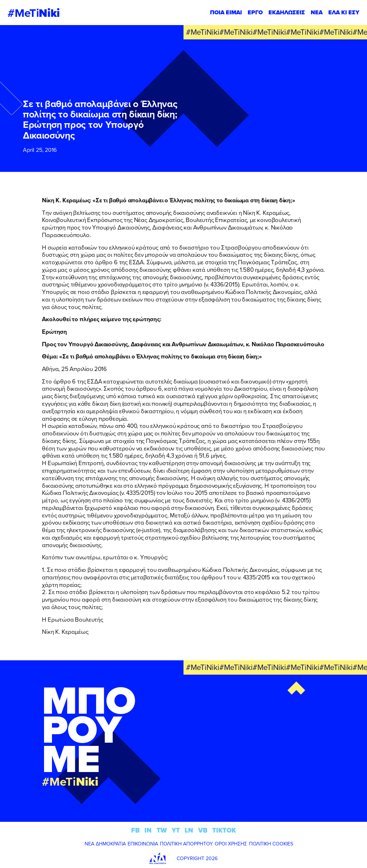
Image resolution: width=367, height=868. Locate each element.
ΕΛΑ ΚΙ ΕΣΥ (344, 12)
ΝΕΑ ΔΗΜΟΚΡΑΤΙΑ (105, 844)
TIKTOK (224, 830)
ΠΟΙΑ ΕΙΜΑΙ (226, 12)
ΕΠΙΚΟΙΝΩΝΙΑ (143, 844)
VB (203, 830)
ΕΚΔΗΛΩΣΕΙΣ (287, 12)
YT (176, 830)
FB (135, 830)
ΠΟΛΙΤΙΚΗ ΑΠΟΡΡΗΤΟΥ (186, 844)
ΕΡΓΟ (255, 12)
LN (189, 830)
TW (162, 830)
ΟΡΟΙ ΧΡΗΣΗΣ (231, 844)
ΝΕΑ (317, 12)
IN (148, 830)
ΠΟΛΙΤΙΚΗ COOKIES (271, 844)
